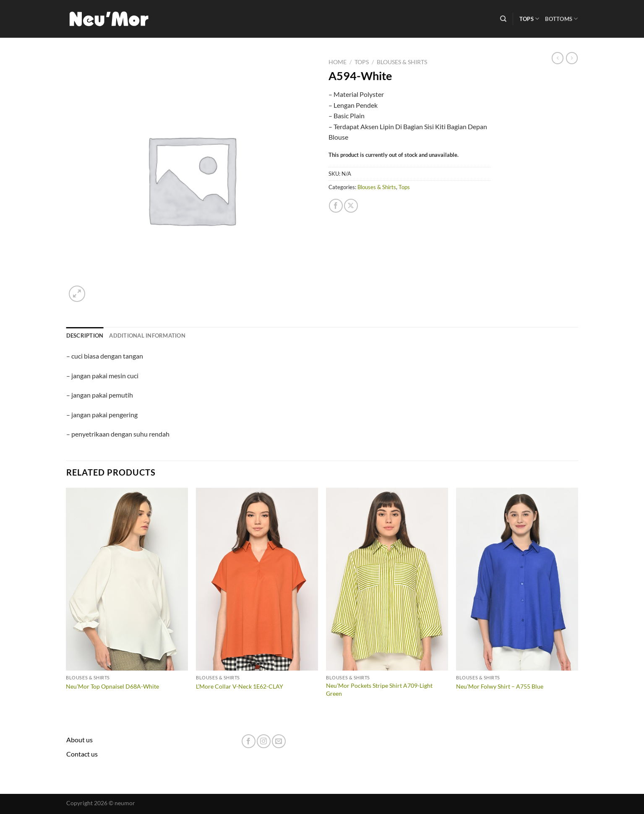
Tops (529, 19)
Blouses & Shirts (402, 62)
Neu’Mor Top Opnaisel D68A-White (112, 686)
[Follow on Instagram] (264, 741)
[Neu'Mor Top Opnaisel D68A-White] (127, 579)
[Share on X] (351, 206)
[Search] (503, 19)
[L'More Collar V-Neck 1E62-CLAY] (257, 579)
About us (80, 740)
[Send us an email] (279, 741)
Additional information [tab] (147, 335)
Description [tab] (85, 335)
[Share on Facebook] (336, 206)
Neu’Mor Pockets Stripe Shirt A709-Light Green (379, 689)
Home (338, 62)
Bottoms (561, 19)
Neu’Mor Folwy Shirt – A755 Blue (500, 686)
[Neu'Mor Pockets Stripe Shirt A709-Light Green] (387, 579)
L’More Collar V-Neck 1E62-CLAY (240, 686)
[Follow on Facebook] (249, 741)
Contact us (82, 754)
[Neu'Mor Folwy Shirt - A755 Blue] (517, 579)
